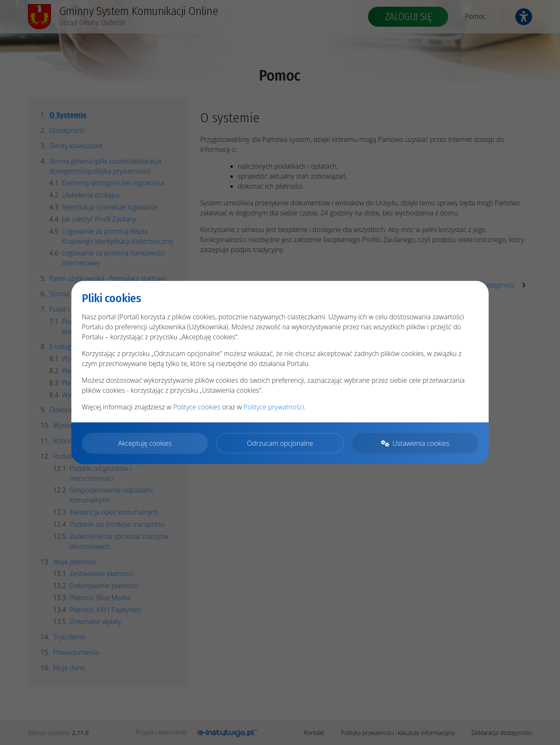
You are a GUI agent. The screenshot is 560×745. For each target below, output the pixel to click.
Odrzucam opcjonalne (280, 443)
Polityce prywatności (274, 407)
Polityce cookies (197, 407)
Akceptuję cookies (145, 443)
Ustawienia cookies (415, 443)
